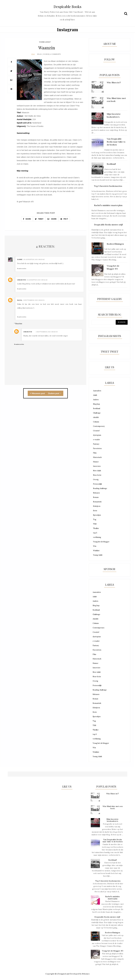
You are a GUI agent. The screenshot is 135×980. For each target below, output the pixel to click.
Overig (96, 480)
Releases (96, 493)
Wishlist (96, 551)
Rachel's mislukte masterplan (113, 898)
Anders (96, 400)
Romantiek (97, 502)
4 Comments (55, 54)
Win (95, 546)
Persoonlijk (97, 484)
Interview (97, 466)
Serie (95, 511)
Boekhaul (97, 408)
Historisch (97, 457)
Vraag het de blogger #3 (113, 951)
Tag (95, 519)
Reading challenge (100, 488)
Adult (95, 395)
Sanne (20, 259)
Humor (96, 462)
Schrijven (97, 506)
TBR (95, 524)
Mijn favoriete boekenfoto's (112, 820)
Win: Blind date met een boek (113, 807)
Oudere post (55, 393)
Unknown (21, 280)
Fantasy (96, 444)
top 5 (95, 533)
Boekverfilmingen (112, 933)
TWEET (39, 219)
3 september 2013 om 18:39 (47, 332)
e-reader (96, 440)
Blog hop (96, 404)
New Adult (97, 471)
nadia (20, 300)
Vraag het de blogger (101, 542)
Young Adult (45, 42)
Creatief (96, 431)
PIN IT (64, 219)
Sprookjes (97, 515)
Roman (96, 497)
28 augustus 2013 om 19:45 (34, 259)
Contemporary (99, 426)
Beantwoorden (22, 268)
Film (95, 453)
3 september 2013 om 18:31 (34, 300)
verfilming (97, 537)
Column (96, 422)
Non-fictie (97, 475)
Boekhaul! (113, 860)
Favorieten (97, 448)
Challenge (97, 413)
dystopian (97, 435)
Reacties (19, 323)
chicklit (96, 417)
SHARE (27, 219)
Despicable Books (67, 7)
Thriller (96, 528)
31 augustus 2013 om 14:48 (37, 280)
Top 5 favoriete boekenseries (108, 881)
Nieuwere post (37, 393)
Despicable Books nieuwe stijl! (107, 917)
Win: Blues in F (112, 794)
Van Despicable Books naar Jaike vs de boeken (113, 841)
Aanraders (97, 391)
